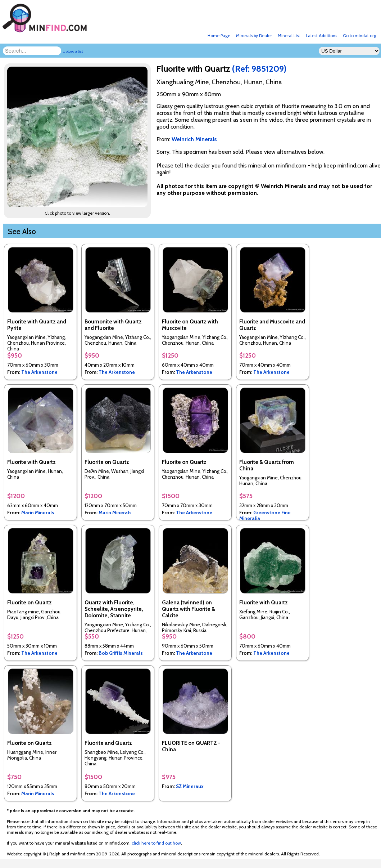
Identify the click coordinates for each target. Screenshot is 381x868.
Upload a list (73, 51)
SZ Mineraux (190, 786)
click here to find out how (156, 843)
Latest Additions (321, 35)
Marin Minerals (38, 513)
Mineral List (289, 35)
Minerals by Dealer (254, 35)
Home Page (219, 35)
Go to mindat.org (360, 35)
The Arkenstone (39, 372)
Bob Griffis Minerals (121, 653)
